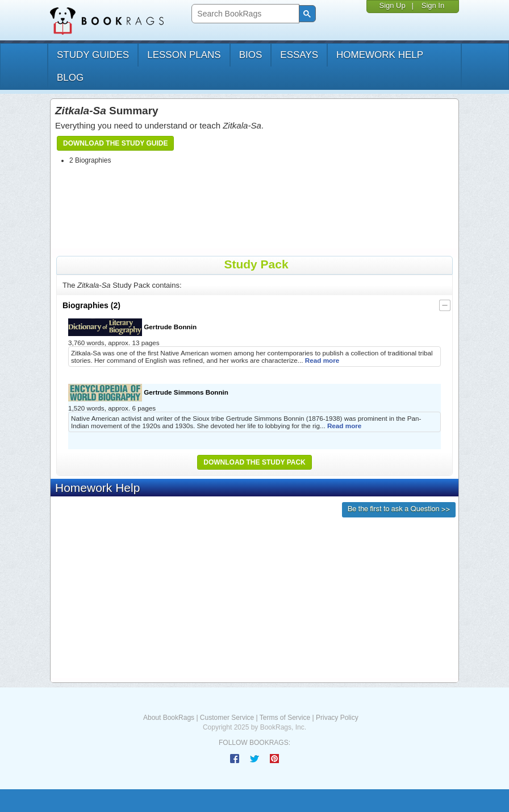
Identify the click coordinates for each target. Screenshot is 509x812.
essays (299, 55)
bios (251, 55)
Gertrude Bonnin (132, 327)
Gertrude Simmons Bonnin (148, 393)
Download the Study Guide (115, 143)
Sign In (433, 5)
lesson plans (184, 55)
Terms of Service (285, 718)
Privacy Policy (337, 718)
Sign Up (392, 5)
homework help (380, 55)
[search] (244, 14)
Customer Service (227, 718)
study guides (93, 55)
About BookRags (169, 718)
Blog (70, 78)
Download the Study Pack (254, 462)
